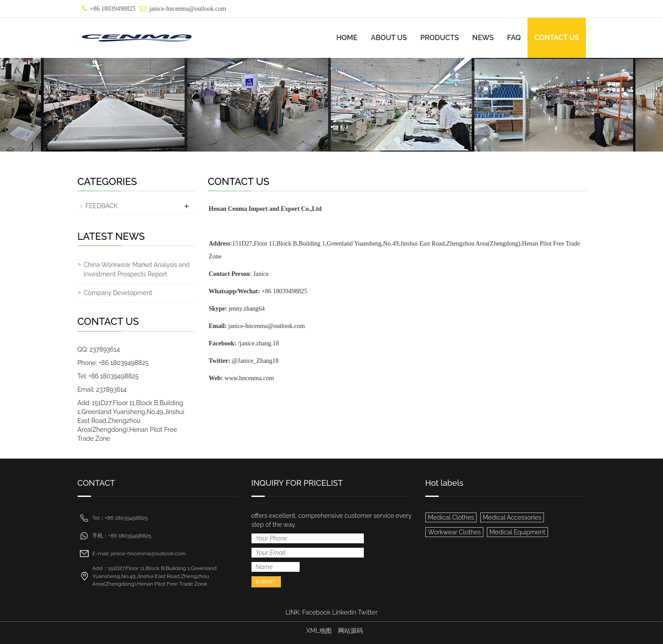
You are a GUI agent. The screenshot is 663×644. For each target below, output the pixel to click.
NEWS (483, 38)
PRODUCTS (440, 38)
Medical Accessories (512, 517)
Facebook (317, 612)
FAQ (514, 38)
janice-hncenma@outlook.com (188, 9)
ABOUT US (389, 38)
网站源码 (350, 631)
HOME (347, 38)
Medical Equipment (517, 532)
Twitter (368, 612)
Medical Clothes (451, 517)
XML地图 (319, 631)
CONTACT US (556, 38)
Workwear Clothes (455, 532)
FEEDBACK (102, 206)
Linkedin (344, 612)
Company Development (118, 293)
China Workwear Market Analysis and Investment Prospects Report (137, 269)
